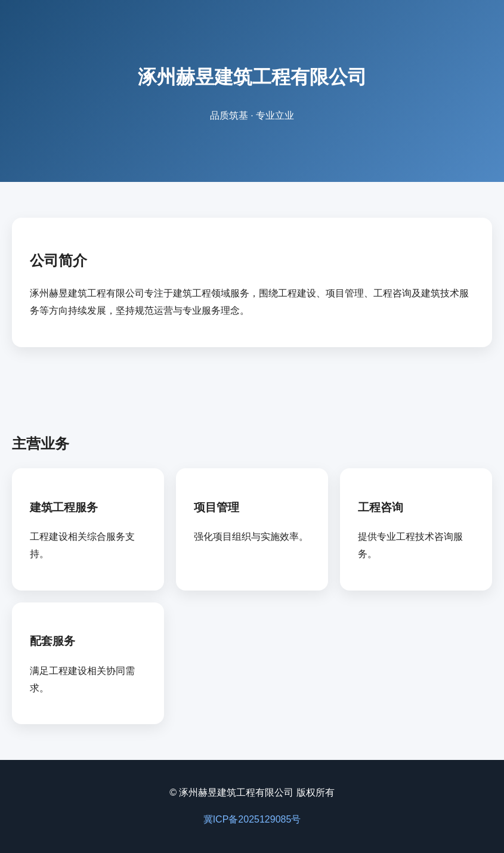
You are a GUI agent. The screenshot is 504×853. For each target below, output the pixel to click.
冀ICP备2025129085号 (252, 819)
